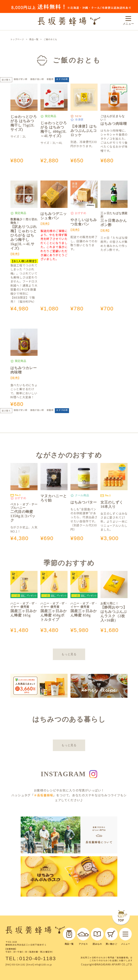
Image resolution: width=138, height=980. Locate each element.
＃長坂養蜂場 (43, 795)
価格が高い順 (37, 79)
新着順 (50, 79)
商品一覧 (34, 39)
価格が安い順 (20, 79)
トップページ (17, 39)
